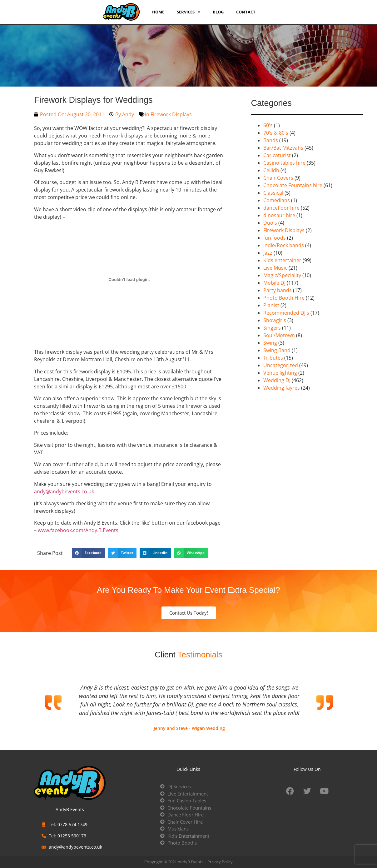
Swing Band (277, 350)
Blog (218, 12)
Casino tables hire (284, 163)
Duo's (270, 223)
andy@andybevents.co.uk (64, 491)
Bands (271, 140)
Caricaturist (277, 155)
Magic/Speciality (282, 275)
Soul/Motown (279, 335)
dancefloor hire (281, 208)
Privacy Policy (220, 862)
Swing (270, 343)
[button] (88, 553)
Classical (273, 193)
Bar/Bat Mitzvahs (283, 148)
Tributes (273, 358)
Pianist (271, 305)
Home (158, 12)
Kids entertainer (282, 260)
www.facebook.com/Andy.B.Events (78, 530)
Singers (272, 328)
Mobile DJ (274, 283)
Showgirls (275, 320)
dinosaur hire (279, 215)
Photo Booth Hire (284, 298)
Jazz (268, 253)
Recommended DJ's (286, 313)
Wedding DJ (277, 380)
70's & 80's (276, 133)
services (188, 12)
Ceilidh (271, 170)
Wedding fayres (282, 388)
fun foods (275, 238)
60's (268, 125)
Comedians (277, 200)
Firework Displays (171, 114)
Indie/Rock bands (284, 245)
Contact (246, 12)
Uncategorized (281, 365)
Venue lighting (280, 373)
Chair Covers (278, 178)
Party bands (278, 290)
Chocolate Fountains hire (293, 185)
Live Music (275, 268)
